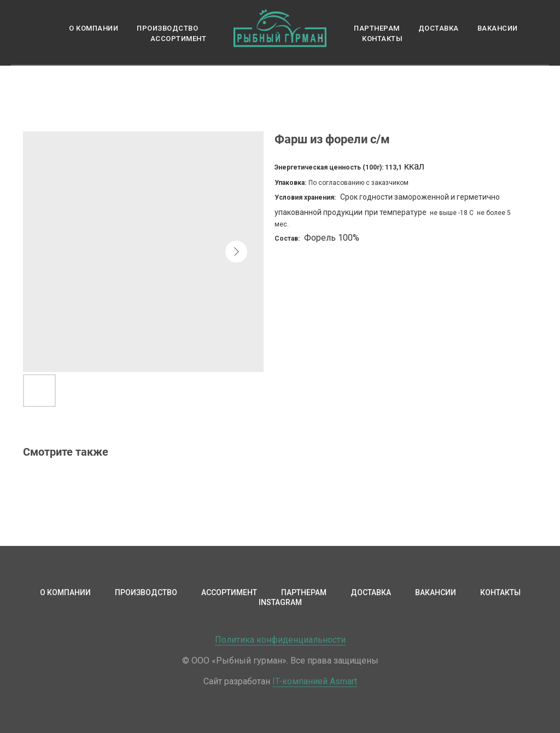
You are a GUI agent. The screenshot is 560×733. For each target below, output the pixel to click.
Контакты (382, 39)
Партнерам (377, 28)
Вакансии (498, 28)
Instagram (280, 602)
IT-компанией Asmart (315, 681)
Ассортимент (179, 39)
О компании (94, 28)
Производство (167, 28)
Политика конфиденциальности (280, 640)
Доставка (439, 28)
